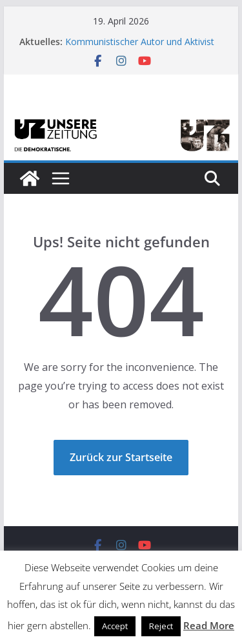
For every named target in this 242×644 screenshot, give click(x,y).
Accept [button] (115, 626)
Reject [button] (161, 626)
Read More (209, 625)
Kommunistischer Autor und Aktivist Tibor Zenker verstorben (140, 48)
